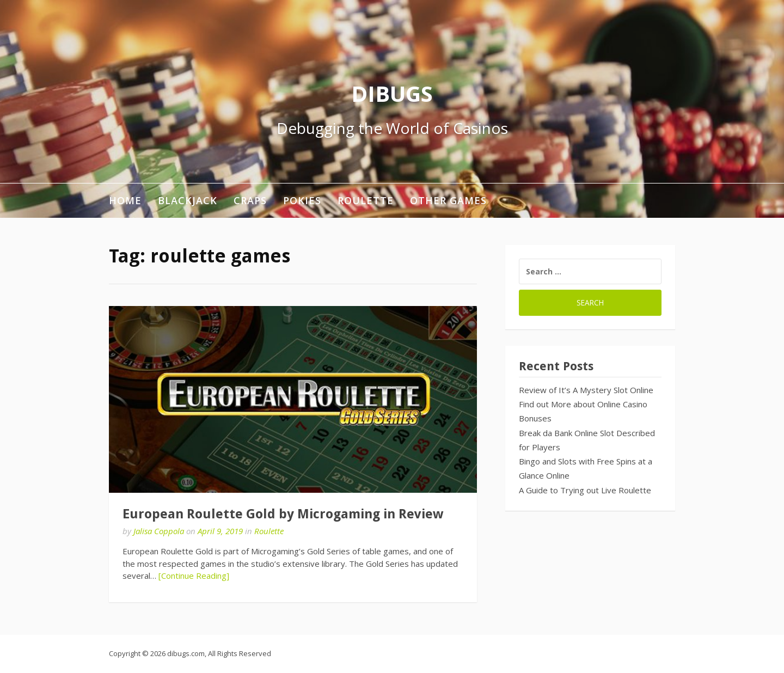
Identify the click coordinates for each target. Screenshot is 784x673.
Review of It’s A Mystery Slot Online (586, 390)
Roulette (366, 200)
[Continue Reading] (194, 576)
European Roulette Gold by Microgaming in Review (283, 514)
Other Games (448, 200)
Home (125, 200)
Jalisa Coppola (159, 531)
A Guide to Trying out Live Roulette (585, 490)
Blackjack (188, 200)
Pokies (302, 200)
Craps (250, 200)
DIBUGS (392, 93)
